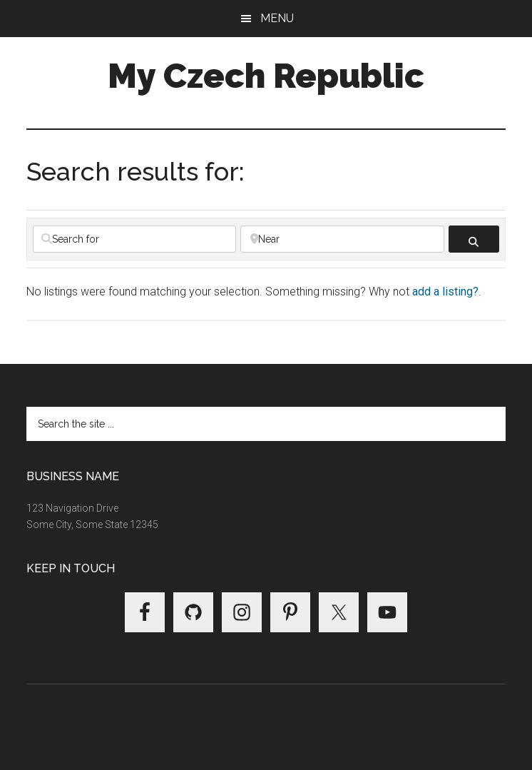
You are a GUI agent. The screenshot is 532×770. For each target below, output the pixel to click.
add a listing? (445, 292)
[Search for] (134, 239)
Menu (277, 18)
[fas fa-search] (474, 239)
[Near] (342, 239)
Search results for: (135, 171)
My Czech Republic (266, 76)
